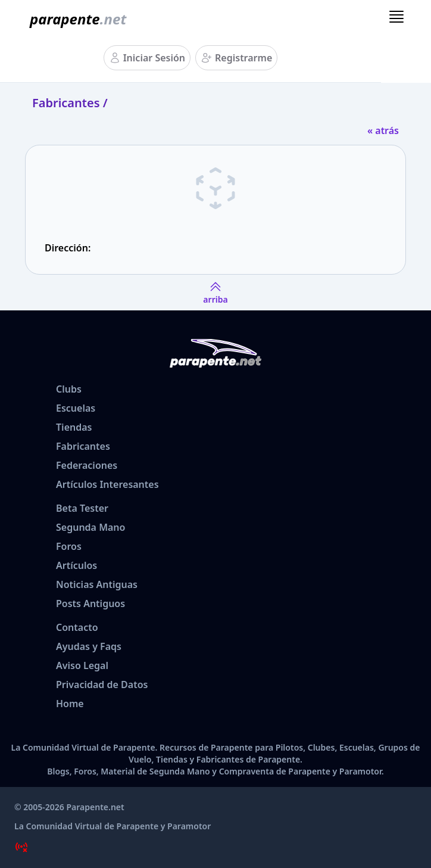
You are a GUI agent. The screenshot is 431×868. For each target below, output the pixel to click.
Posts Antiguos (90, 603)
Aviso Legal (82, 665)
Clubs (69, 389)
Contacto (77, 627)
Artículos (76, 565)
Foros (69, 546)
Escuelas (76, 408)
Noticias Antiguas (97, 584)
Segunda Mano (90, 527)
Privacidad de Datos (102, 685)
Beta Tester (82, 508)
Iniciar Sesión (154, 58)
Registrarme (243, 58)
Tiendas (74, 427)
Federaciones (87, 465)
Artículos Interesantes (107, 484)
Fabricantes (83, 446)
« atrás (383, 130)
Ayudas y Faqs (89, 646)
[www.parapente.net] (76, 19)
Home (70, 704)
